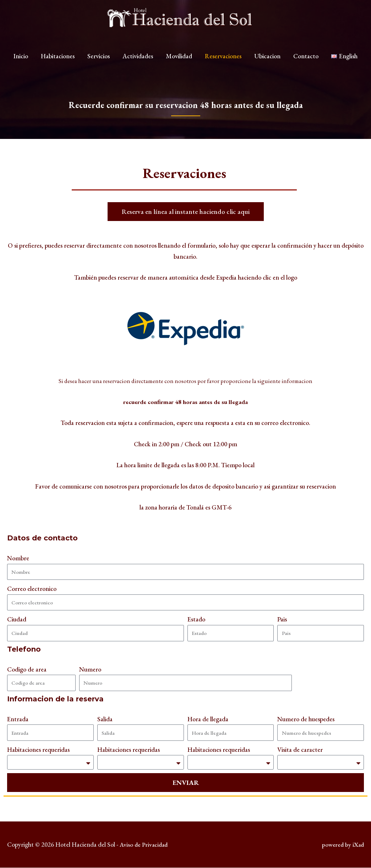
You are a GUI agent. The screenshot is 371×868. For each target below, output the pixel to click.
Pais (282, 619)
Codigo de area (27, 669)
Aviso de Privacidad (145, 845)
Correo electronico (32, 589)
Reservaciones (223, 61)
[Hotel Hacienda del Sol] (186, 20)
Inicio (21, 61)
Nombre (18, 558)
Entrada (18, 719)
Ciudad (17, 619)
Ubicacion (267, 61)
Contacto (306, 61)
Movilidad (179, 61)
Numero (90, 669)
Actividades (138, 61)
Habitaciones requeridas (38, 750)
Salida (105, 719)
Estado (196, 619)
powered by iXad (342, 845)
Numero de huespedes (306, 719)
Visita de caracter (300, 750)
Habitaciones (58, 61)
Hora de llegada (208, 719)
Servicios (99, 61)
